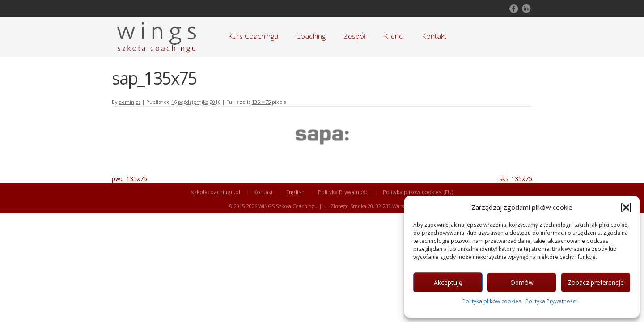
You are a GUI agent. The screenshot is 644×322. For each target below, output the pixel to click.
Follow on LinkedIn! (525, 8)
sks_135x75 (516, 179)
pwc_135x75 (129, 179)
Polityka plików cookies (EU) (418, 192)
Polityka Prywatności (551, 301)
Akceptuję (448, 282)
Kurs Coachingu (253, 36)
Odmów (522, 282)
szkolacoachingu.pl (216, 192)
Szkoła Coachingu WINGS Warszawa (157, 37)
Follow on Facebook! (513, 8)
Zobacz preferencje (596, 282)
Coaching (311, 36)
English (295, 192)
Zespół (355, 36)
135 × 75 (261, 102)
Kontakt (434, 36)
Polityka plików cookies (492, 301)
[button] (626, 208)
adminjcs (130, 102)
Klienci (394, 36)
